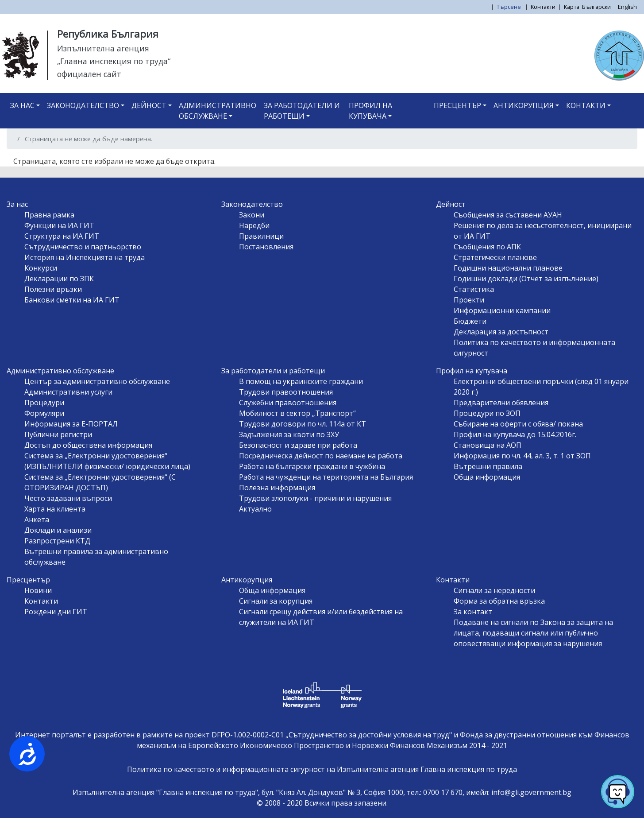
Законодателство (83, 105)
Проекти (469, 300)
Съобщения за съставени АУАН (508, 215)
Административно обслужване (218, 111)
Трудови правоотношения (286, 392)
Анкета (37, 519)
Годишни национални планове (508, 268)
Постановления (266, 247)
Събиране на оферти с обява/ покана (518, 424)
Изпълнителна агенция (103, 48)
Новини (38, 590)
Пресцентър (457, 105)
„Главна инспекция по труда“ (114, 61)
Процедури (44, 403)
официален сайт (89, 74)
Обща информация (487, 477)
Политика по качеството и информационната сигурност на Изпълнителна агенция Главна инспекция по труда (322, 769)
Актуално (255, 509)
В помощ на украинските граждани (301, 381)
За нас (22, 105)
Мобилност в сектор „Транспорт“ (297, 413)
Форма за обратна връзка (499, 601)
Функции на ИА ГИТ (59, 225)
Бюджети (470, 321)
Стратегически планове (495, 257)
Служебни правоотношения (288, 403)
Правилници (261, 236)
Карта (572, 7)
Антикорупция (524, 105)
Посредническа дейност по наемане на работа (321, 456)
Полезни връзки (53, 289)
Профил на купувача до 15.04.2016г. (515, 434)
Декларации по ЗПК (59, 279)
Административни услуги (68, 392)
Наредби (254, 225)
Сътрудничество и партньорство (83, 247)
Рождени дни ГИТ (56, 612)
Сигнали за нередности (494, 590)
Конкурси (41, 268)
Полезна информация (277, 488)
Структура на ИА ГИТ (62, 236)
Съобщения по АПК (487, 247)
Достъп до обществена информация (88, 445)
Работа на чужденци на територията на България (326, 477)
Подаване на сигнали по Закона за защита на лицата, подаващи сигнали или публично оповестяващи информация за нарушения (533, 633)
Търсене (509, 7)
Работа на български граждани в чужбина (312, 466)
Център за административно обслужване (97, 381)
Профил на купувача (370, 111)
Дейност (149, 105)
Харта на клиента (55, 509)
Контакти (543, 7)
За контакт (473, 612)
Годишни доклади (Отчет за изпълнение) (526, 279)
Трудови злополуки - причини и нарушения (315, 498)
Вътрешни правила (488, 466)
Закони (252, 215)
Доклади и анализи (58, 530)
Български (596, 7)
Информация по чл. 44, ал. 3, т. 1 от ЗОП (522, 456)
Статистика (474, 289)
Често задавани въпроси (68, 498)
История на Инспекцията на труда (85, 257)
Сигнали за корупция (276, 601)
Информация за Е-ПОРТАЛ (71, 424)
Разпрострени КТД (57, 541)
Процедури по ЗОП (487, 413)
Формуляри (44, 413)
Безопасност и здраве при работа (298, 445)
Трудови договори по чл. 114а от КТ (303, 424)
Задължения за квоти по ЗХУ (289, 434)
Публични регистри (58, 434)
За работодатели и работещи (302, 111)
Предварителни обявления (501, 403)
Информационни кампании (502, 310)
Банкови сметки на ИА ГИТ (72, 300)
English (627, 7)
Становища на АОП (488, 445)
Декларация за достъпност (501, 332)
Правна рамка (49, 215)
